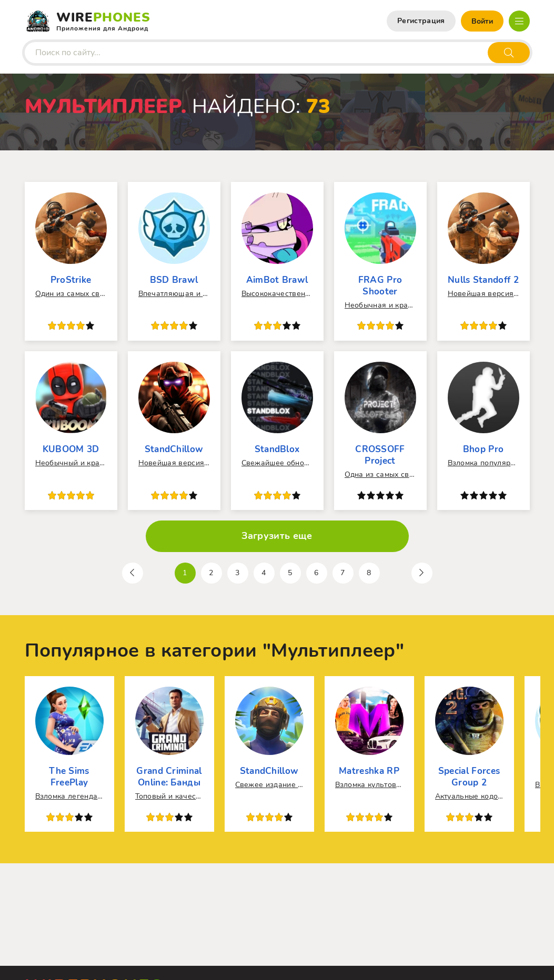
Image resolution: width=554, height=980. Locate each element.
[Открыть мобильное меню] (519, 21)
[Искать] (509, 53)
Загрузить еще (277, 536)
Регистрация (421, 21)
